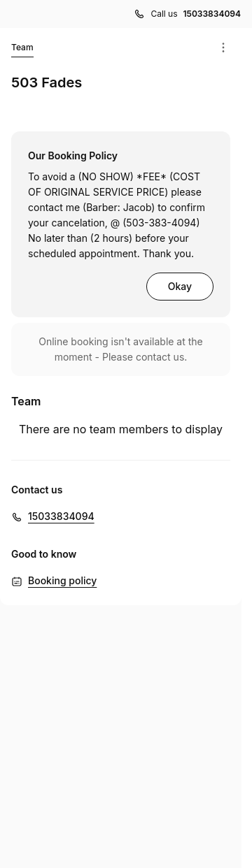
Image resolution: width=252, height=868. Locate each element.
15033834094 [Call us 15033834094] (212, 14)
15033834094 (61, 516)
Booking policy (62, 580)
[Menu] (223, 48)
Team (22, 50)
